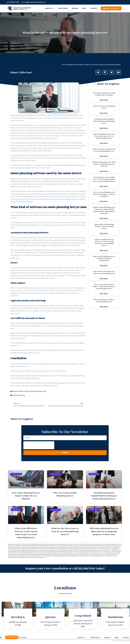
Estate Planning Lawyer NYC (112, 556)
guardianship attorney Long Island (15, 556)
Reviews (75, 8)
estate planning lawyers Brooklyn (22, 555)
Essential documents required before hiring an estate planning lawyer (104, 121)
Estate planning (17, 115)
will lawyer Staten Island (61, 552)
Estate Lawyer (24, 391)
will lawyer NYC (45, 552)
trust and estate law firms (109, 553)
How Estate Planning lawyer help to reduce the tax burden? (104, 94)
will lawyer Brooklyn (21, 552)
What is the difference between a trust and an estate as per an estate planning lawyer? (104, 136)
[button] (98, 72)
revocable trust (70, 550)
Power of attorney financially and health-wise (45, 128)
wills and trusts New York (99, 552)
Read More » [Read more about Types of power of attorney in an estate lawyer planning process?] (104, 279)
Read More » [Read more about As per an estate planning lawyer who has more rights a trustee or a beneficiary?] (104, 201)
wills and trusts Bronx (70, 552)
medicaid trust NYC (12, 546)
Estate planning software (21, 179)
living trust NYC (72, 544)
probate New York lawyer (80, 549)
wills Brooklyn (22, 553)
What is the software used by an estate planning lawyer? (104, 301)
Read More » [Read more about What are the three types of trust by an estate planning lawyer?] (104, 156)
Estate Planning (36, 391)
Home (64, 65)
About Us (50, 8)
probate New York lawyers (98, 553)
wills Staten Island (78, 553)
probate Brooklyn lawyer (78, 547)
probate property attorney (107, 549)
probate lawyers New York (17, 549)
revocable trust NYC (54, 550)
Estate (15, 391)
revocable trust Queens (63, 550)
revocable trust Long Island (26, 550)
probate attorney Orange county (112, 546)
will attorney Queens (116, 550)
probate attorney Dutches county (75, 546)
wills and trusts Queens (116, 552)
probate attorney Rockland (33, 547)
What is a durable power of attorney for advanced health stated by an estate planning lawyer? (104, 243)
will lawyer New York (38, 552)
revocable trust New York (45, 550)
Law (45, 391)
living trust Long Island (57, 544)
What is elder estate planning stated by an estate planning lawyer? (104, 226)
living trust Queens (79, 544)
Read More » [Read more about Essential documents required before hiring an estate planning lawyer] (104, 128)
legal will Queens (33, 544)
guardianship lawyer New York (100, 556)
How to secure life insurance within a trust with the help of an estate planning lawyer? (104, 287)
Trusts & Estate (22, 8)
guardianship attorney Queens (50, 556)
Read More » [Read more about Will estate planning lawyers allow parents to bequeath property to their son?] (104, 171)
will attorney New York (100, 550)
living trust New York (65, 544)
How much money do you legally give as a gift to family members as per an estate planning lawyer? (104, 179)
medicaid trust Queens (20, 546)
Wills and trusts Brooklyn (78, 552)
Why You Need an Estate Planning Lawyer (104, 107)
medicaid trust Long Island (106, 544)
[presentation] (39, 445)
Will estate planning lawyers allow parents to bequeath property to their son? (104, 164)
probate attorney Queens (23, 547)
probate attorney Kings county (88, 546)
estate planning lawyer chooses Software (35, 323)
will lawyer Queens (52, 552)
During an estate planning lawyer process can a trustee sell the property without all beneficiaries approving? (104, 210)
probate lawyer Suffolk (46, 549)
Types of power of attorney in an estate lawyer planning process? (104, 273)
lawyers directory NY (36, 550)
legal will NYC (26, 544)
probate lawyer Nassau (110, 547)
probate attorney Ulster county (67, 547)
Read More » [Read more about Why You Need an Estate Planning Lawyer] (104, 113)
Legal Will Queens (20, 637)
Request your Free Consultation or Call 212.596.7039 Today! (65, 568)
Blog (84, 8)
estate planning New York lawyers (98, 555)
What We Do (63, 8)
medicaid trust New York (116, 544)
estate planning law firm (20, 9)
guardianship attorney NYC (39, 556)
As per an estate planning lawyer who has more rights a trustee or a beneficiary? (104, 194)
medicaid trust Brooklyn (96, 544)
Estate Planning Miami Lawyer (57, 553)
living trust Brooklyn (49, 544)
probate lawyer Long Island (99, 547)
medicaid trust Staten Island (30, 546)
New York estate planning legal (42, 546)
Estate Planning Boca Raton (30, 553)
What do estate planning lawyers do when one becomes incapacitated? (104, 259)
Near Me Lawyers (42, 558)
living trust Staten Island (87, 544)
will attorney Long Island (91, 550)
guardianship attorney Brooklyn (111, 555)
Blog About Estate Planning (76, 65)
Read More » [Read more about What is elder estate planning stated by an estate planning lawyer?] (104, 234)
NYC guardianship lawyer (64, 546)
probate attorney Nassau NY (100, 546)
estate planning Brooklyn (33, 555)
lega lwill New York (20, 544)
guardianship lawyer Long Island (88, 556)
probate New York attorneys (69, 549)
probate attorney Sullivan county (54, 547)
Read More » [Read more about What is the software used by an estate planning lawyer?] (104, 307)
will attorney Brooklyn (82, 550)
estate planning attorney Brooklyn (72, 555)
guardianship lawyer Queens (14, 558)
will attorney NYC (108, 550)
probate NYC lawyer (89, 549)
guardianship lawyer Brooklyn (76, 556)
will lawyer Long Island (29, 552)
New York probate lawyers (53, 546)
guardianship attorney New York (27, 556)
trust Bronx (76, 550)
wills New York (72, 553)
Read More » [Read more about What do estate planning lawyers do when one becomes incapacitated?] (104, 266)
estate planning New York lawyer (85, 555)
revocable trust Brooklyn (16, 550)
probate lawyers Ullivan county (57, 549)
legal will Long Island (12, 544)
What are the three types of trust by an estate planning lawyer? (104, 150)
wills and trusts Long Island (88, 552)
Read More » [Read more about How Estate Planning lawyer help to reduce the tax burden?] (104, 100)
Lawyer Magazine (48, 553)
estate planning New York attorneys (58, 555)
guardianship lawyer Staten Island (26, 558)
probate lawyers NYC (26, 549)
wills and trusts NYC (107, 552)
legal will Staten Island (40, 544)
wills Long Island (66, 553)
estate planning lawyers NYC (87, 553)
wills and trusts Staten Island (14, 553)
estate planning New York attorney (45, 555)
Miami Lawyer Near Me (39, 553)
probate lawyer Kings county (88, 547)
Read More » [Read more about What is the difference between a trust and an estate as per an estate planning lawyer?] (104, 143)
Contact (94, 8)
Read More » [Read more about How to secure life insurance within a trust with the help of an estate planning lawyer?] (104, 294)
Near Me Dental (36, 558)
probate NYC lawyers (97, 549)
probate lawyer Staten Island (36, 549)
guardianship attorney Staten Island (63, 556)
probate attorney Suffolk (43, 547)
